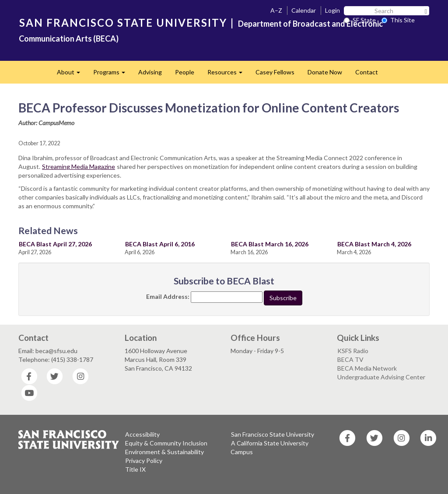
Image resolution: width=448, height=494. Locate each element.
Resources (228, 75)
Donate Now (325, 72)
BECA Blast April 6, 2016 (160, 244)
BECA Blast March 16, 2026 (270, 244)
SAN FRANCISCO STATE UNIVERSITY (123, 23)
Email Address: (168, 296)
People (185, 72)
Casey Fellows (275, 72)
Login (332, 10)
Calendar (304, 10)
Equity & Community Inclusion (166, 443)
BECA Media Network (367, 368)
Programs (112, 75)
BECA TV (350, 359)
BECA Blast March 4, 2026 (374, 244)
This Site (398, 20)
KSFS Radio (353, 351)
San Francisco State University (273, 434)
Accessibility (142, 434)
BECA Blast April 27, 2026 (55, 244)
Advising (150, 72)
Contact (367, 72)
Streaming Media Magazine (79, 166)
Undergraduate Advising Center (381, 377)
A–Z (276, 10)
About (72, 75)
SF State (360, 20)
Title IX (135, 469)
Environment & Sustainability (164, 452)
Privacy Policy (144, 461)
